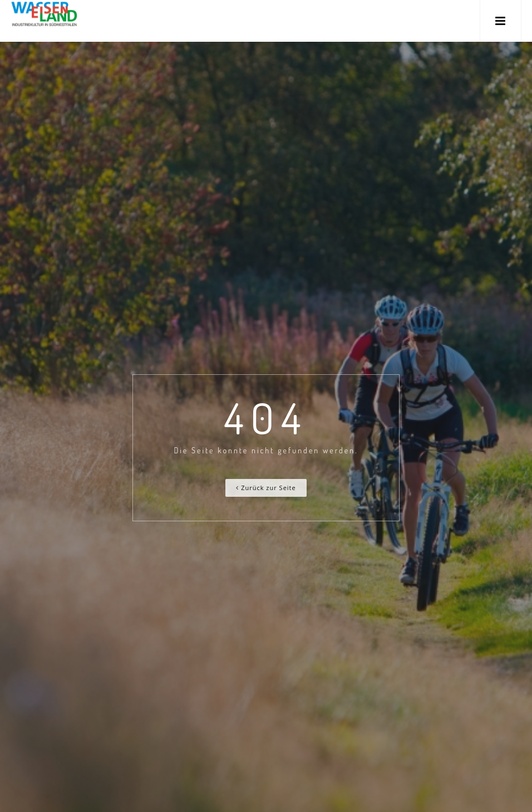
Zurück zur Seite (266, 488)
